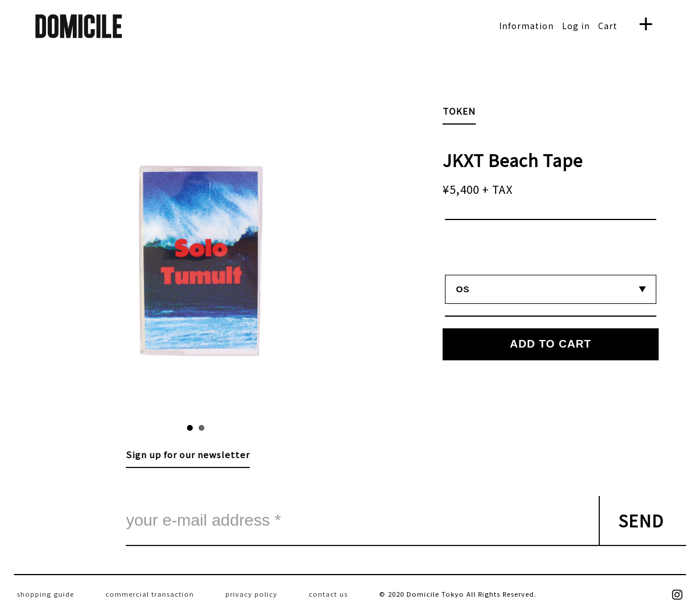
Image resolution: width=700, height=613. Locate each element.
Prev (124, 259)
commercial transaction (150, 594)
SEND (641, 520)
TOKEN (459, 111)
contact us (328, 594)
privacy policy (251, 594)
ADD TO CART (551, 344)
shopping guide (45, 594)
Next (267, 259)
